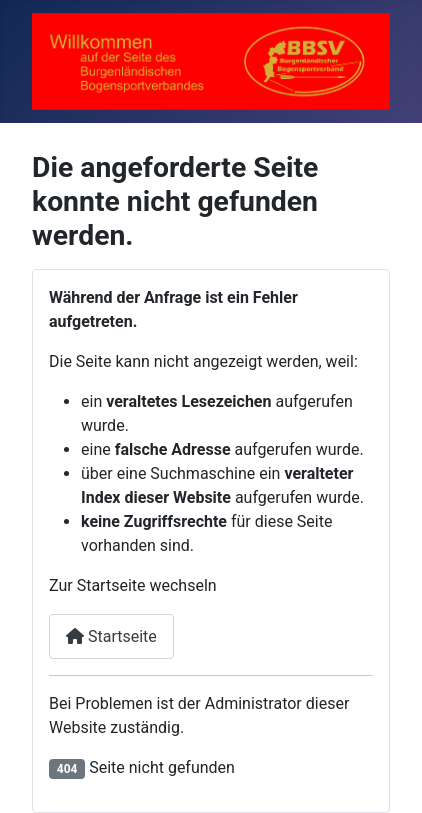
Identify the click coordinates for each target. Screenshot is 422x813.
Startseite (111, 636)
